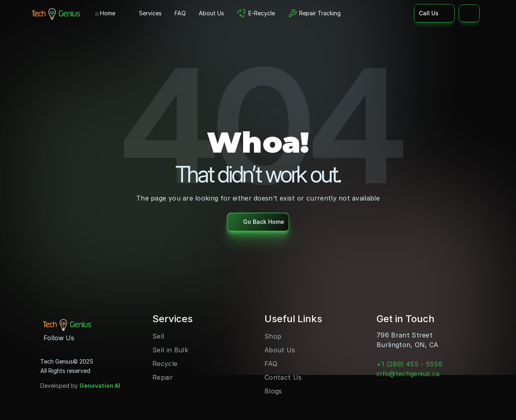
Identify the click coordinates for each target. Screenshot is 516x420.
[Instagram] (85, 338)
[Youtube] (98, 338)
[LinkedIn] (110, 338)
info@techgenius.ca (408, 374)
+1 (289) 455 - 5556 (409, 364)
